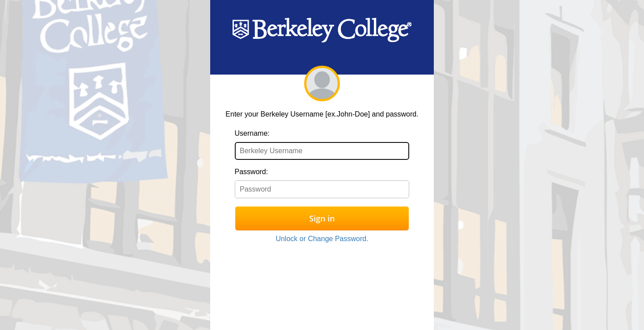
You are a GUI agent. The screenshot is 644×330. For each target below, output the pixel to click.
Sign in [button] (322, 218)
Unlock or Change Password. (322, 239)
